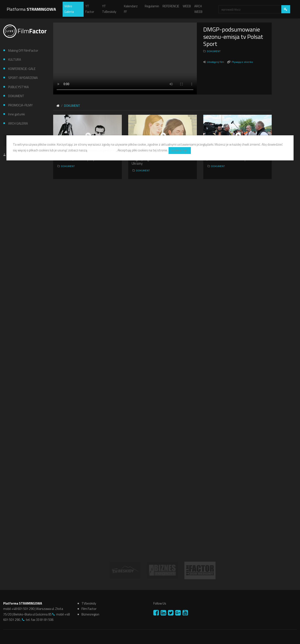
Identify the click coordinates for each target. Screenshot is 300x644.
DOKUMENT (16, 96)
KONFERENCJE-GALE (22, 69)
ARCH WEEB (198, 9)
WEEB (187, 6)
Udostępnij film (216, 62)
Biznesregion (90, 614)
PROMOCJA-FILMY (20, 105)
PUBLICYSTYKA (18, 87)
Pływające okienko (242, 62)
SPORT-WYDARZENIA (23, 78)
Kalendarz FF (131, 9)
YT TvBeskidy (109, 9)
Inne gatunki (17, 114)
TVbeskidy (89, 603)
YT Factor (90, 9)
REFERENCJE (171, 6)
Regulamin (152, 6)
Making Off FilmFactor (23, 51)
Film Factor (89, 609)
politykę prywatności (102, 150)
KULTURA (15, 60)
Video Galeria (69, 9)
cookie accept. (180, 150)
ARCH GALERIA (18, 123)
